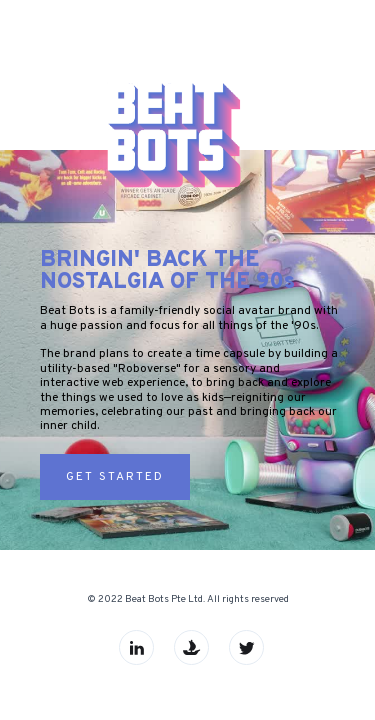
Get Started (115, 477)
